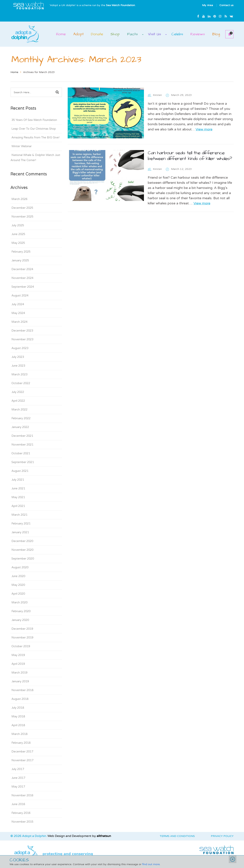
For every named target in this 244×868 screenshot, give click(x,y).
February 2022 (21, 418)
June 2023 (18, 366)
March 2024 (19, 322)
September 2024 (23, 287)
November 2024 (22, 278)
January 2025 (20, 260)
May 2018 (18, 716)
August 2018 (20, 699)
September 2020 (23, 559)
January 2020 (20, 620)
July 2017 (18, 769)
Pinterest (215, 16)
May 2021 (18, 497)
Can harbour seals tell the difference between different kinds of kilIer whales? (190, 156)
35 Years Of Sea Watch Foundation (34, 120)
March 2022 (19, 410)
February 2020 (21, 611)
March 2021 (19, 515)
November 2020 (22, 550)
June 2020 (18, 576)
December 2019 (22, 629)
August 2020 (20, 567)
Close (233, 859)
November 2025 (22, 217)
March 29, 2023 (181, 95)
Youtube (204, 16)
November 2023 (22, 339)
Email (231, 16)
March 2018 (19, 734)
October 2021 (21, 453)
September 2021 (23, 462)
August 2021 (20, 471)
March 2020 (19, 602)
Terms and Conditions (177, 836)
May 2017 (18, 787)
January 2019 (20, 681)
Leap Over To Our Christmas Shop (34, 129)
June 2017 (18, 778)
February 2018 (21, 743)
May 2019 (18, 655)
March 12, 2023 (181, 169)
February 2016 (21, 813)
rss (226, 16)
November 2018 (22, 690)
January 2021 (20, 532)
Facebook (198, 16)
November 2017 (22, 760)
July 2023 (18, 357)
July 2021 (18, 480)
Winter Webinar (22, 146)
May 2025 (18, 243)
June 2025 (18, 234)
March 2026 (19, 199)
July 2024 (18, 304)
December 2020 (22, 541)
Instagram (220, 16)
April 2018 (18, 725)
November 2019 (22, 638)
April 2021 (18, 506)
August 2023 (20, 348)
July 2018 (18, 708)
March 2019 (19, 673)
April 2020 (18, 594)
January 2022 (20, 427)
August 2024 (20, 295)
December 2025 (22, 208)
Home (14, 72)
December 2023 (22, 331)
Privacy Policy (222, 836)
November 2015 (22, 822)
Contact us (226, 5)
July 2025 (18, 225)
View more (204, 129)
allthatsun (104, 836)
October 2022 (21, 383)
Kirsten (157, 95)
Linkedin (209, 16)
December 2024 (22, 269)
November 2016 (22, 795)
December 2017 (22, 752)
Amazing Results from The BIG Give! (35, 137)
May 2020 (18, 585)
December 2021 (22, 436)
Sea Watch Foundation (120, 5)
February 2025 (21, 252)
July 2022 (18, 392)
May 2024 (18, 313)
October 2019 (21, 646)
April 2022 (18, 401)
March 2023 (19, 374)
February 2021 (21, 524)
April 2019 (18, 664)
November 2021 (22, 445)
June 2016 (18, 804)
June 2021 (18, 488)
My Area (207, 5)
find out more (151, 864)
